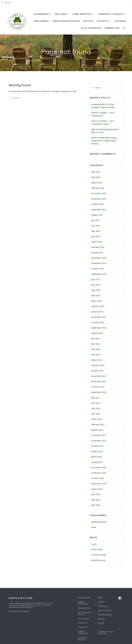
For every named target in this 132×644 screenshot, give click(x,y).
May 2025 (96, 231)
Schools (101, 623)
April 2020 (96, 505)
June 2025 (96, 226)
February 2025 (98, 247)
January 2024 (97, 312)
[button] (124, 28)
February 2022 (98, 424)
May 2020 (96, 500)
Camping (101, 602)
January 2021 (97, 462)
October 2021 (98, 446)
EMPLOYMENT (42, 21)
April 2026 (96, 177)
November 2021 (99, 441)
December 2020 (99, 467)
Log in (94, 544)
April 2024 (96, 295)
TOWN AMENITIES (82, 14)
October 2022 (98, 387)
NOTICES (88, 21)
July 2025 (95, 220)
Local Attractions (105, 610)
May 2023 (96, 349)
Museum (101, 619)
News (94, 527)
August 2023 (97, 333)
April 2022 (96, 414)
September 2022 (99, 392)
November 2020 (99, 473)
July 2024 (95, 279)
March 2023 (97, 360)
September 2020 (99, 484)
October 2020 (98, 478)
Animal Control (84, 597)
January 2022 (97, 430)
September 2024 (99, 274)
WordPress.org (98, 560)
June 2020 (96, 494)
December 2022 (99, 376)
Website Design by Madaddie (106, 632)
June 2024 (96, 285)
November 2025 (99, 199)
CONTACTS (103, 21)
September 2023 (99, 328)
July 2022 (95, 398)
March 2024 (97, 301)
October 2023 (98, 322)
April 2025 (96, 236)
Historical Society (105, 614)
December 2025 (99, 193)
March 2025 (97, 242)
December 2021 (99, 435)
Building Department (83, 603)
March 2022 (97, 419)
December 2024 (99, 258)
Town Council (83, 618)
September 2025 (99, 210)
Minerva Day (112, 28)
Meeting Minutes (99, 522)
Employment (103, 606)
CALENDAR (120, 21)
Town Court (83, 627)
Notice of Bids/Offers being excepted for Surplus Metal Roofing (104, 141)
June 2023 (96, 344)
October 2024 (98, 269)
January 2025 (97, 252)
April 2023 (96, 355)
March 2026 (97, 183)
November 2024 (99, 263)
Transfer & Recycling (82, 638)
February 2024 (98, 306)
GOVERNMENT (41, 14)
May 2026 (96, 172)
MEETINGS (61, 14)
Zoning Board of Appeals (85, 613)
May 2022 (96, 408)
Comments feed (99, 555)
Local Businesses (91, 28)
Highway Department (83, 632)
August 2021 (97, 451)
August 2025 (97, 215)
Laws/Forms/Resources (66, 21)
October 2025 (98, 204)
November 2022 (99, 381)
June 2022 (96, 403)
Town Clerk (83, 623)
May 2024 (96, 290)
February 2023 (98, 365)
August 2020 (97, 489)
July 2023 (95, 338)
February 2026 (98, 188)
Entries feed (97, 549)
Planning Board (84, 608)
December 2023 (99, 317)
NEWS (100, 597)
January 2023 (97, 371)
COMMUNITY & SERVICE (111, 14)
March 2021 (97, 457)
